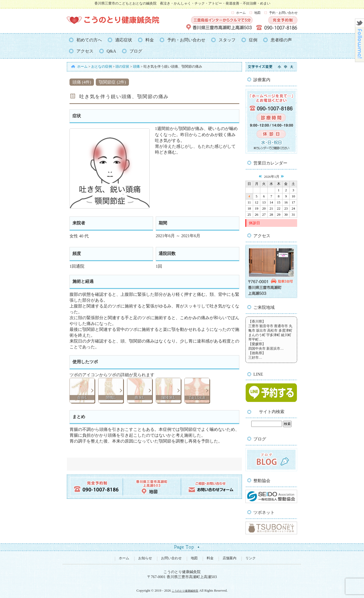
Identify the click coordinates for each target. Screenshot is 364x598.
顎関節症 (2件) (112, 82)
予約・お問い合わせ (283, 13)
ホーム (241, 13)
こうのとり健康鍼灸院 (185, 591)
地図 (257, 13)
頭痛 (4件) (82, 82)
